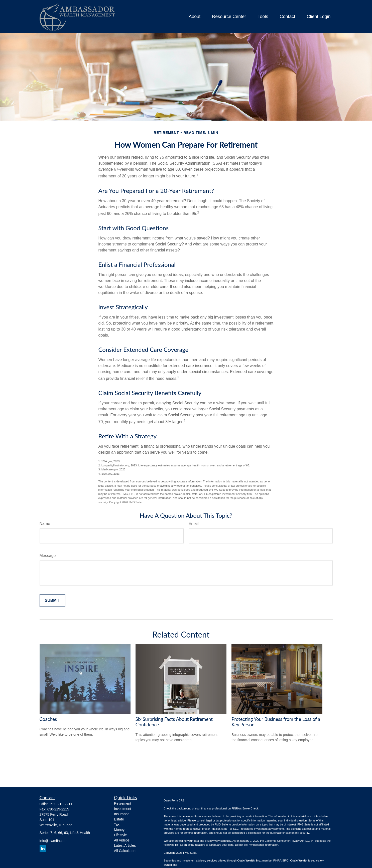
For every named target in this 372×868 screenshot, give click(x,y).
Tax (117, 824)
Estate (119, 819)
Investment (122, 809)
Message (48, 556)
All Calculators (125, 851)
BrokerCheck (251, 808)
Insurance (122, 814)
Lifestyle (120, 835)
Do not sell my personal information (257, 845)
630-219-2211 (61, 804)
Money (119, 830)
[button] (195, 17)
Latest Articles (125, 845)
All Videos (122, 840)
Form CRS (178, 800)
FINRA (277, 860)
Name (45, 524)
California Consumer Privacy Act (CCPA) (289, 841)
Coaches (48, 719)
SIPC (286, 860)
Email (194, 524)
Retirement (122, 803)
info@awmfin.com (53, 841)
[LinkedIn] (43, 849)
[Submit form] (52, 601)
